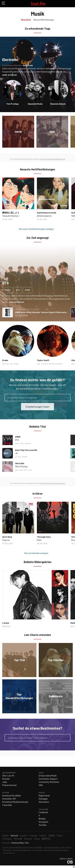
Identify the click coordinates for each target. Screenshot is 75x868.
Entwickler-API (9, 799)
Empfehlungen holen (37, 407)
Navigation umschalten (4, 4)
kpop (28, 290)
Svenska (28, 839)
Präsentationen (9, 785)
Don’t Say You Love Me (26, 450)
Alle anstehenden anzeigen (36, 553)
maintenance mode (46, 213)
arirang (28, 443)
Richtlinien (7, 850)
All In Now (7, 537)
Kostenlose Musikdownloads (15, 802)
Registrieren (44, 795)
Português (7, 839)
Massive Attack (58, 104)
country (45, 364)
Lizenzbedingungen (51, 847)
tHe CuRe (20, 463)
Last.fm (38, 4)
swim (17, 443)
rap (11, 364)
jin (16, 457)
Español (24, 835)
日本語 (52, 835)
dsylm (25, 457)
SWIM (18, 437)
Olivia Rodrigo (21, 466)
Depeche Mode (35, 104)
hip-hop (6, 364)
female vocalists (56, 364)
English (6, 835)
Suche (67, 738)
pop (38, 364)
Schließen (74, 867)
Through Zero (44, 537)
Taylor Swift (43, 360)
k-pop (8, 290)
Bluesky (42, 819)
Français (33, 835)
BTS (17, 440)
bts (18, 290)
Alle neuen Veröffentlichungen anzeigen (36, 229)
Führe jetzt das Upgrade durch (53, 159)
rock (30, 470)
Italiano (43, 835)
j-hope (6, 623)
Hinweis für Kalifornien (22, 850)
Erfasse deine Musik (48, 776)
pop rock (23, 470)
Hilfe (41, 785)
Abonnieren (44, 802)
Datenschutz (66, 847)
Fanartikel (7, 805)
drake (16, 364)
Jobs (5, 782)
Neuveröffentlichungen (44, 20)
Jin (16, 453)
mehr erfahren (10, 75)
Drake (5, 360)
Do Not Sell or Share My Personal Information (51, 850)
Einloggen (43, 799)
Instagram (43, 822)
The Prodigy (12, 104)
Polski (60, 835)
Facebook (43, 812)
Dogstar (6, 540)
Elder (39, 540)
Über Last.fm (8, 776)
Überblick (26, 20)
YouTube (42, 825)
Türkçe (37, 839)
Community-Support (48, 779)
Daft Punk (28, 65)
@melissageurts (44, 216)
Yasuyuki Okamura (11, 216)
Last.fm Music (9, 853)
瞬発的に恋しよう (11, 213)
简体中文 (46, 839)
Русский (18, 839)
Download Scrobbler (12, 795)
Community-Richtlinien (49, 782)
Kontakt (6, 779)
